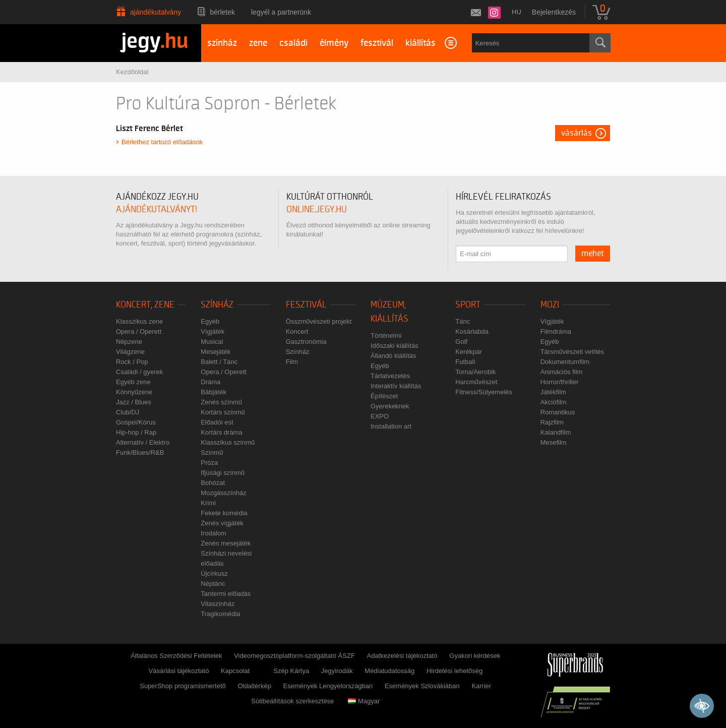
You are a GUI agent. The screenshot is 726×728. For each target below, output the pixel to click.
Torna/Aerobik (475, 372)
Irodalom (214, 533)
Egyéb (210, 321)
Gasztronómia (306, 342)
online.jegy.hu (317, 209)
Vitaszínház (218, 604)
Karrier (481, 686)
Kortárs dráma (221, 432)
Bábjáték (214, 392)
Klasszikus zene (139, 321)
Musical (212, 342)
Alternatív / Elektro (143, 442)
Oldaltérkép (254, 686)
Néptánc (213, 584)
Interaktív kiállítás (396, 386)
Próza (209, 463)
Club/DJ (128, 412)
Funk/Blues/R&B (140, 452)
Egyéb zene (133, 382)
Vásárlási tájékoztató (178, 671)
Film (292, 362)
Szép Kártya (291, 671)
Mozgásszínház (223, 493)
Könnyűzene (134, 392)
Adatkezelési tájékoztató (402, 656)
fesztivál (377, 43)
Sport (468, 305)
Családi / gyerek (139, 372)
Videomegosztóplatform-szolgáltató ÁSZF (294, 656)
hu (517, 12)
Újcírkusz (214, 573)
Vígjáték (213, 331)
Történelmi (386, 336)
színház (222, 43)
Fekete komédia (224, 513)
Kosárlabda (472, 331)
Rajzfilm (552, 422)
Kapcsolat (235, 671)
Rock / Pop (132, 362)
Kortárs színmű (223, 412)
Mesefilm (554, 442)
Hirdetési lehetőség (455, 671)
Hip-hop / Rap (136, 432)
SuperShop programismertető (183, 686)
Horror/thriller (560, 382)
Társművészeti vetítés (572, 352)
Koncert (297, 331)
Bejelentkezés (554, 12)
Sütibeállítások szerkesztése (292, 701)
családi (293, 43)
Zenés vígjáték (222, 523)
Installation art (391, 426)
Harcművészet (476, 382)
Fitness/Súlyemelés (484, 392)
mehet (593, 254)
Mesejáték (216, 352)
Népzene (129, 342)
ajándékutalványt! (157, 209)
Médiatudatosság (389, 671)
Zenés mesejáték (226, 543)
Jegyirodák (337, 671)
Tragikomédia (220, 614)
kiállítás (420, 43)
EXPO (380, 416)
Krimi (208, 503)
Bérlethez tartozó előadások (162, 142)
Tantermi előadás (226, 594)
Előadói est (217, 422)
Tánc (463, 321)
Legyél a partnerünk (281, 12)
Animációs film (562, 372)
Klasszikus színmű (228, 442)
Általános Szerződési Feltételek (176, 656)
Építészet (384, 396)
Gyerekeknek (390, 406)
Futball (465, 362)
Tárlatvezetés (390, 376)
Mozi (550, 305)
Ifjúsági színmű (223, 473)
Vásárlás (577, 133)
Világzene (130, 352)
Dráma (210, 382)
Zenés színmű (221, 402)
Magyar (364, 701)
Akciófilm (554, 402)
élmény (334, 43)
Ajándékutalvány (156, 12)
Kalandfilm (556, 432)
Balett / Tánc (219, 362)
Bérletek (222, 12)
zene (258, 43)
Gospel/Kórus (136, 422)
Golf (461, 342)
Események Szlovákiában (422, 686)
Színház (217, 305)
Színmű (212, 452)
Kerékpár (469, 352)
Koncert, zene (145, 305)
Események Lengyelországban (328, 686)
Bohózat (213, 483)
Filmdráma (556, 331)
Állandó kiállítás (393, 356)
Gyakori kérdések (475, 656)
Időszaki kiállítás (395, 346)
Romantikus (558, 412)
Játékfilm (553, 392)
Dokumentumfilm (565, 362)
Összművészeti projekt (319, 321)
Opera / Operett (139, 331)
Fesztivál (306, 305)
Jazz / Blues (134, 402)
